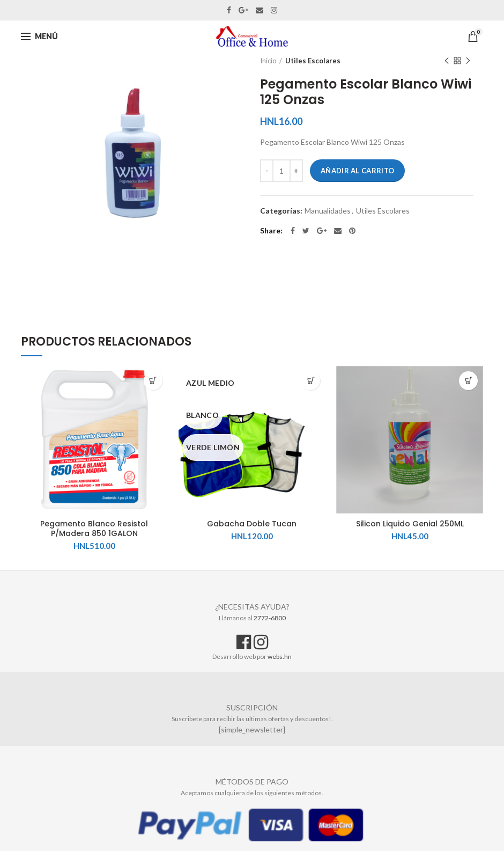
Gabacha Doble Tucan (252, 524)
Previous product (447, 61)
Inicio (268, 61)
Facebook (229, 10)
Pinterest (352, 231)
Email (260, 10)
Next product (468, 61)
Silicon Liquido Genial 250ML (410, 524)
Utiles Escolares (313, 61)
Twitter (306, 231)
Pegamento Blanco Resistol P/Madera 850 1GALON (94, 529)
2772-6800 (270, 618)
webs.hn (280, 656)
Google (243, 10)
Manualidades (328, 211)
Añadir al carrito (357, 171)
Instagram (274, 10)
